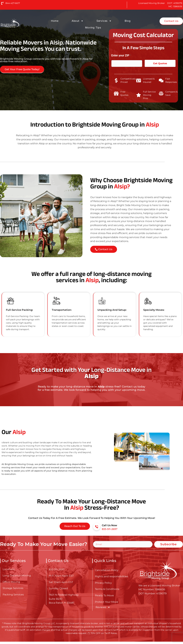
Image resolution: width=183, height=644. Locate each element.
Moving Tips (93, 27)
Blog (128, 21)
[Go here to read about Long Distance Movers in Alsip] (20, 23)
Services (104, 21)
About (78, 21)
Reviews (103, 607)
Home (55, 21)
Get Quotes (160, 63)
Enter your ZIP (121, 55)
